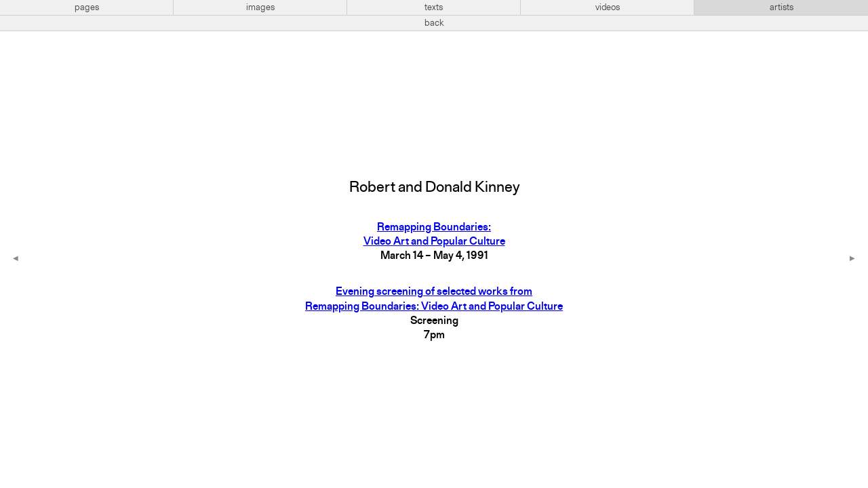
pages (87, 7)
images (260, 7)
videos (608, 7)
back (434, 23)
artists (782, 7)
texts (434, 7)
